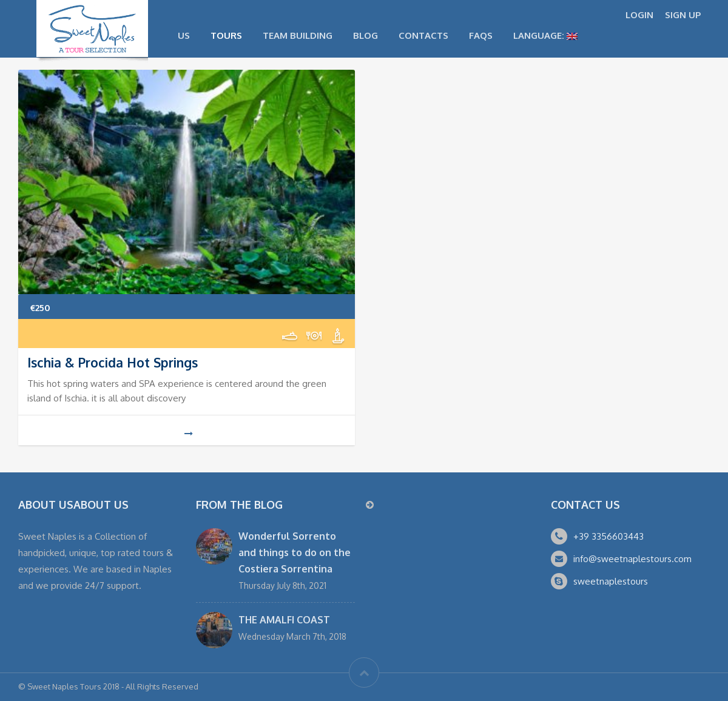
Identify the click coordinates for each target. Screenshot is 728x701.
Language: (545, 35)
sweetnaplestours (611, 581)
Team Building (298, 35)
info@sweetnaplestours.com (632, 559)
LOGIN (639, 15)
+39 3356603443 (608, 536)
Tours (226, 35)
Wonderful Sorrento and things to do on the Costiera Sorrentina (295, 552)
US (184, 35)
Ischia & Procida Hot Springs (113, 362)
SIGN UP (683, 15)
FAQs (481, 35)
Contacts (423, 35)
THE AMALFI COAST (284, 620)
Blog (366, 35)
